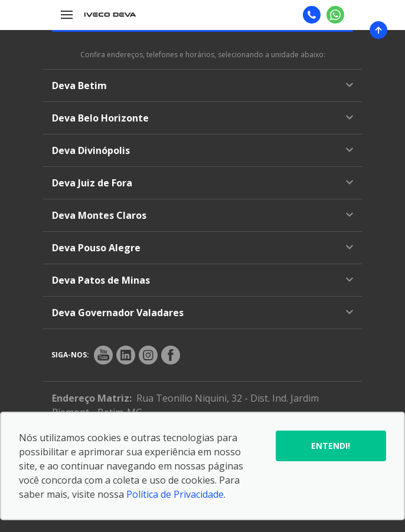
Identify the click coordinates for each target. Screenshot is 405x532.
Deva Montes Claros (203, 215)
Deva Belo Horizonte (203, 118)
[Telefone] (312, 15)
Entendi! (331, 446)
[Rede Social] (103, 355)
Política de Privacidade (175, 494)
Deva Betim (203, 86)
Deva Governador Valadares (203, 313)
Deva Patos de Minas (203, 280)
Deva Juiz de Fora (203, 183)
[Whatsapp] (335, 15)
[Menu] (67, 15)
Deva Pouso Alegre (203, 248)
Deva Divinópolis (203, 150)
